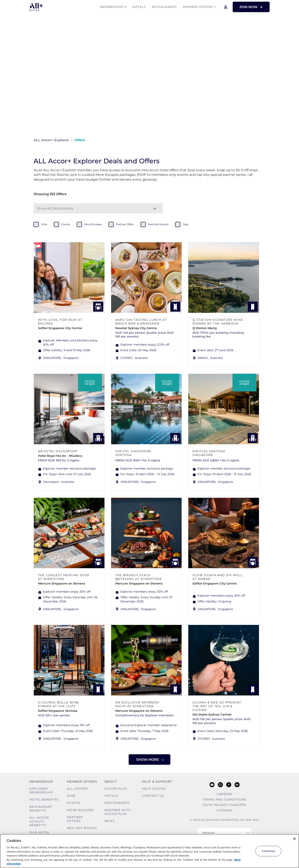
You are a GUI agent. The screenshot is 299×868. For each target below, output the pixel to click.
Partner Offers (75, 819)
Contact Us (153, 796)
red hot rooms (158, 224)
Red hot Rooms (82, 828)
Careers (225, 794)
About (111, 782)
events (66, 224)
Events (74, 803)
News (110, 821)
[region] (149, 851)
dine (44, 224)
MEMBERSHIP (112, 8)
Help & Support (157, 782)
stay (186, 224)
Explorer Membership (41, 791)
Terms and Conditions (225, 799)
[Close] (294, 839)
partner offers (125, 224)
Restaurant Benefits (41, 809)
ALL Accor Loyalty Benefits (39, 821)
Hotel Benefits (44, 799)
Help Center (154, 789)
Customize (268, 851)
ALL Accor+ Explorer (51, 140)
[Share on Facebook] (261, 140)
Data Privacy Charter (225, 805)
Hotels (139, 8)
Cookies (225, 810)
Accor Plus (116, 789)
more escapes (93, 224)
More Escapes (81, 810)
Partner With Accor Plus (118, 812)
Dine (71, 796)
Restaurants (164, 8)
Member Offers (198, 8)
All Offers (78, 789)
